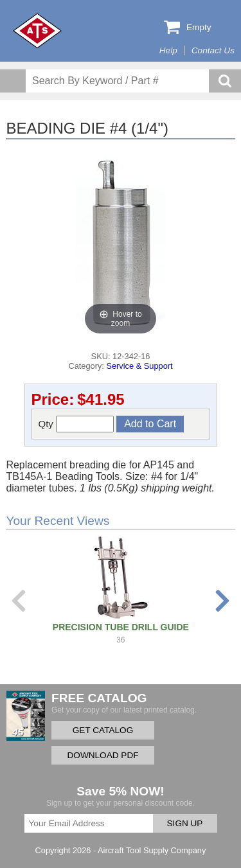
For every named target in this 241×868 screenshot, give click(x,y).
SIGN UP (185, 823)
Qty (76, 424)
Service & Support (139, 366)
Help (168, 50)
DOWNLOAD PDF (103, 755)
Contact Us (213, 50)
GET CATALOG (103, 730)
